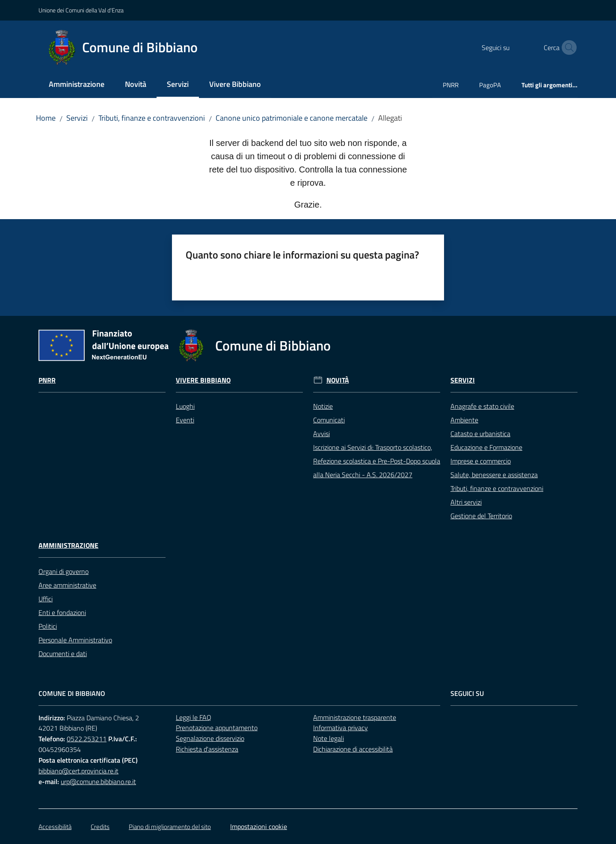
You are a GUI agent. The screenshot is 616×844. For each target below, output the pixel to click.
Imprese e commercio (481, 461)
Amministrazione (68, 545)
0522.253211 (87, 739)
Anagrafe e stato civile (482, 406)
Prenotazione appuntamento (217, 728)
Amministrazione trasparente (355, 717)
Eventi (185, 420)
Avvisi (321, 434)
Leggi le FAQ (194, 717)
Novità (338, 380)
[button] (567, 48)
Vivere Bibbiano (203, 380)
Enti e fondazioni (62, 612)
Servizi (77, 118)
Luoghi (185, 406)
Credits (100, 827)
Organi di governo (64, 571)
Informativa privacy (341, 728)
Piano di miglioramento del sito (170, 827)
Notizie (323, 406)
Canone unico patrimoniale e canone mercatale (292, 118)
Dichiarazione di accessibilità (353, 749)
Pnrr (47, 380)
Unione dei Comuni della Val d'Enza (81, 10)
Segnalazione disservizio (210, 738)
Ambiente (464, 420)
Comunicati (329, 420)
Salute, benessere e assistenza (494, 475)
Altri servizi (466, 502)
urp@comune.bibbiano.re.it (98, 782)
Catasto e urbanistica (480, 434)
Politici (48, 626)
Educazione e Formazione (486, 447)
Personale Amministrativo (75, 640)
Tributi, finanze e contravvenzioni (152, 118)
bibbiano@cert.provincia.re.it (78, 771)
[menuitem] (77, 85)
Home (46, 118)
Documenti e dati (63, 654)
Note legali (329, 738)
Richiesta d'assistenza (207, 749)
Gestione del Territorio (481, 516)
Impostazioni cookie (259, 826)
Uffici (46, 599)
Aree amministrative (67, 585)
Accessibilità (55, 827)
